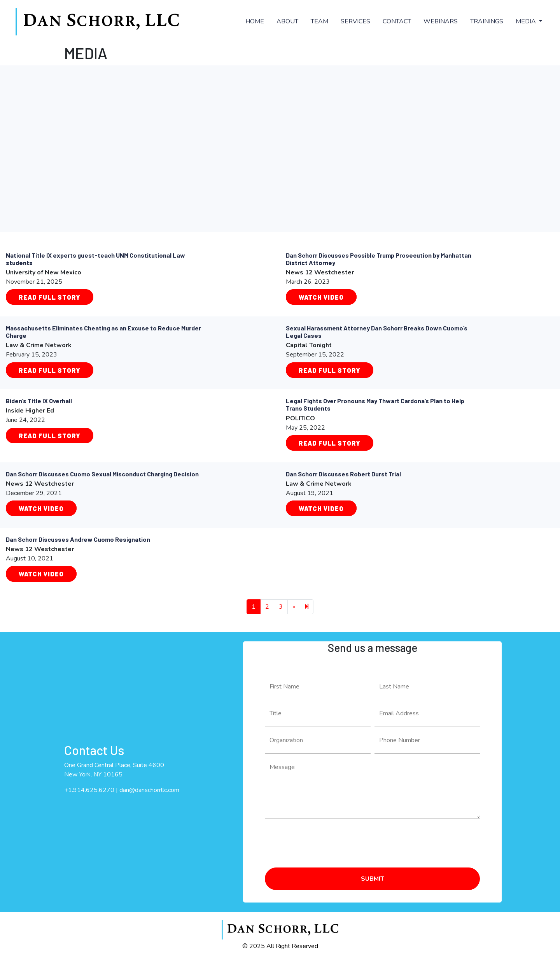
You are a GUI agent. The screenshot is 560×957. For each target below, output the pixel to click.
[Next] (307, 607)
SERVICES (355, 21)
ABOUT (287, 21)
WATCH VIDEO (41, 508)
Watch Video (321, 297)
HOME (255, 21)
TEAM (319, 21)
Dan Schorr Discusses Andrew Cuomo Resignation (78, 539)
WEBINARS (441, 21)
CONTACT (397, 21)
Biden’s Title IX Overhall (39, 401)
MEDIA (527, 21)
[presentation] (324, 840)
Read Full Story (50, 297)
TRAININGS (487, 21)
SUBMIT (373, 879)
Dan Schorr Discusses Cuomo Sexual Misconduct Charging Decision (102, 474)
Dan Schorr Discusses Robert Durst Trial (343, 474)
